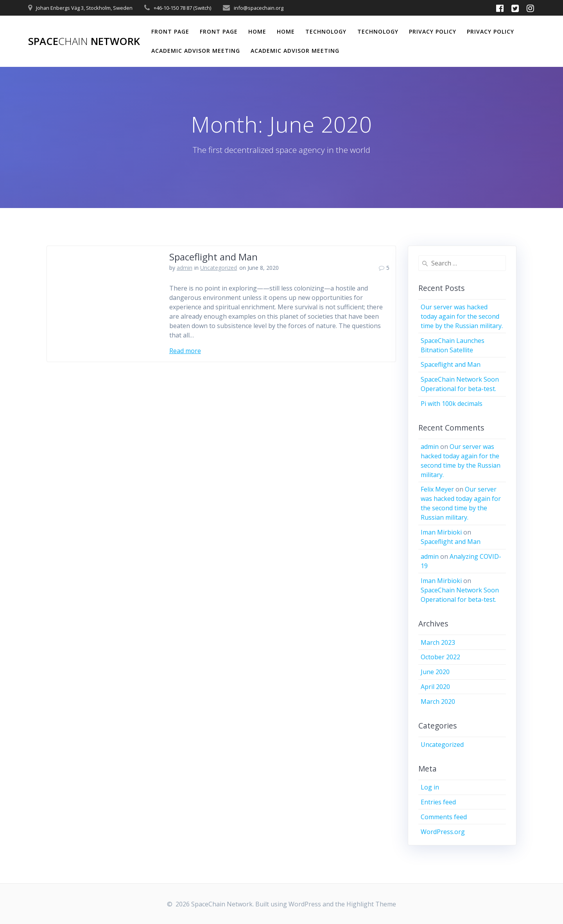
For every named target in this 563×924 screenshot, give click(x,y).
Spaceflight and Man (213, 257)
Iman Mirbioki (441, 532)
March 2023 (438, 642)
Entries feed (438, 802)
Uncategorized (219, 268)
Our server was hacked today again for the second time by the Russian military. (462, 316)
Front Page (170, 31)
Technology (326, 31)
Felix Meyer (437, 489)
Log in (430, 787)
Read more (185, 351)
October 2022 (440, 657)
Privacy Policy (433, 31)
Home (257, 31)
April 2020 (435, 687)
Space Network (84, 41)
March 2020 (438, 702)
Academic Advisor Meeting (196, 51)
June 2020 (435, 672)
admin (185, 268)
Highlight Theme (371, 904)
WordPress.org (443, 832)
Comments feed (444, 817)
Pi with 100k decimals (452, 404)
